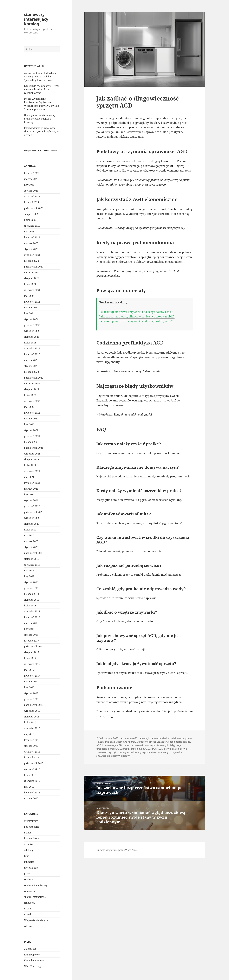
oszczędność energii (156, 745)
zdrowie (29, 926)
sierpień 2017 (32, 652)
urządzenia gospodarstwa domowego (148, 752)
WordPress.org (32, 966)
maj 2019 (29, 570)
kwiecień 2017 (32, 676)
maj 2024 (29, 296)
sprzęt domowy (117, 752)
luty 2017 (29, 687)
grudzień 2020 (32, 506)
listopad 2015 (31, 757)
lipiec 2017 (30, 658)
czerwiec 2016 (32, 728)
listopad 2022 (31, 372)
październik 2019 (34, 553)
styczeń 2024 (31, 319)
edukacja (29, 850)
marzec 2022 (31, 419)
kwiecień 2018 (32, 617)
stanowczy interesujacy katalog (36, 19)
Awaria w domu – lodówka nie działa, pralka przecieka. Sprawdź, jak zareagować (41, 77)
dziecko (28, 844)
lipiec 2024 (30, 284)
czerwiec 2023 (32, 348)
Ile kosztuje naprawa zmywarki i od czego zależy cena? (136, 312)
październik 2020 (34, 512)
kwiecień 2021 (32, 483)
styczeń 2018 (31, 635)
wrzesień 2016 (32, 711)
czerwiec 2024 (32, 290)
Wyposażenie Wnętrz (36, 920)
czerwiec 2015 (32, 781)
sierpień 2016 (32, 717)
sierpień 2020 (32, 524)
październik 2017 (34, 646)
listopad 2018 (31, 594)
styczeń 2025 (31, 249)
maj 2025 (29, 232)
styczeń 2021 (31, 500)
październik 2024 (34, 267)
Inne (27, 856)
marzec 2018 (31, 623)
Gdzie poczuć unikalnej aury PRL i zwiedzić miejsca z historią (40, 119)
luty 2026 (29, 185)
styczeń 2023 (31, 366)
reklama (29, 879)
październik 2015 (34, 763)
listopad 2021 (31, 442)
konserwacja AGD (112, 745)
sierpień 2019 (32, 559)
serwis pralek (172, 749)
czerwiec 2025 (32, 226)
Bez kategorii (31, 827)
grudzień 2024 (32, 255)
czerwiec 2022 (32, 401)
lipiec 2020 (30, 530)
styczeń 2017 (31, 693)
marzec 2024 (31, 308)
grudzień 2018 (32, 588)
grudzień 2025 (32, 196)
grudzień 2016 (32, 699)
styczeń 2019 (31, 582)
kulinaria (29, 862)
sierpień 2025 (32, 214)
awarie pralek (185, 738)
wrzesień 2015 (32, 769)
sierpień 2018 (32, 600)
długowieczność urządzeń (153, 742)
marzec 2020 (31, 541)
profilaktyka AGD (140, 749)
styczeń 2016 (31, 746)
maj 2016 (29, 734)
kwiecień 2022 (32, 413)
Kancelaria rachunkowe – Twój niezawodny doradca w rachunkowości (41, 89)
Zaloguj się (30, 949)
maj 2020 (29, 535)
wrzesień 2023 (32, 331)
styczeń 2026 (31, 191)
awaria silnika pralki (165, 738)
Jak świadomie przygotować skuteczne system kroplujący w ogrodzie (41, 131)
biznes (28, 833)
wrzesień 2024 (32, 272)
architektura (31, 821)
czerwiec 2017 (32, 664)
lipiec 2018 (30, 606)
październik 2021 (34, 448)
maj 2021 (29, 477)
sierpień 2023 (32, 337)
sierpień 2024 (32, 278)
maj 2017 (29, 670)
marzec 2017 (31, 682)
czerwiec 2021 (32, 471)
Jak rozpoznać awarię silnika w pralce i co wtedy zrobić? (137, 316)
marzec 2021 (31, 489)
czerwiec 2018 (32, 611)
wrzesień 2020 (32, 518)
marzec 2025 (31, 243)
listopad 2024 (31, 261)
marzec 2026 (31, 179)
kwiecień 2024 (32, 302)
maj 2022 (29, 407)
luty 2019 (29, 576)
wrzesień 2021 (32, 454)
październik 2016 (34, 705)
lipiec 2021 (30, 465)
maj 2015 (29, 787)
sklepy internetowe (35, 897)
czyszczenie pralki (106, 742)
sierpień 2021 (32, 459)
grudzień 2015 (32, 752)
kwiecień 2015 (32, 793)
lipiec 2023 (30, 343)
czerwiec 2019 (32, 565)
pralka (126, 749)
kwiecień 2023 (32, 354)
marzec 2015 (31, 798)
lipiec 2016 (30, 722)
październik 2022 (34, 378)
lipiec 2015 (30, 775)
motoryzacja (31, 868)
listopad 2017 (31, 641)
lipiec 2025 (30, 220)
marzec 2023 (31, 360)
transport (29, 903)
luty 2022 (29, 424)
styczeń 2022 (31, 430)
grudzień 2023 (32, 325)
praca (27, 873)
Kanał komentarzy (34, 960)
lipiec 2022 (30, 395)
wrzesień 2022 (32, 383)
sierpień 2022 (32, 389)
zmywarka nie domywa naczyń (113, 756)
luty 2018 (29, 629)
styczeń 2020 (31, 547)
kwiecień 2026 (32, 173)
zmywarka (176, 752)
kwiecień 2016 (32, 740)
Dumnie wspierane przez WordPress (117, 850)
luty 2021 (29, 495)
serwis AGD (157, 749)
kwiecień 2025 (32, 237)
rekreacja (30, 891)
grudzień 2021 (32, 436)
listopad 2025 (31, 202)
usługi (27, 914)
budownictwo (32, 838)
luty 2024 (29, 313)
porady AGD (115, 749)
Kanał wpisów (32, 955)
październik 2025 (34, 208)
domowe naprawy (127, 742)
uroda (27, 909)
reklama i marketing (36, 885)
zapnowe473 (130, 738)
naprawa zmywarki (133, 745)
